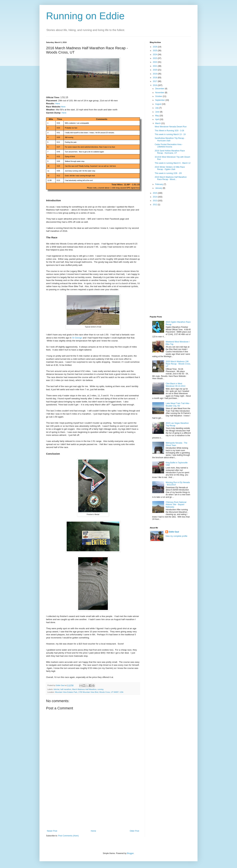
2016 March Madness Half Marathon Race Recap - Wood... (171, 178)
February (159, 184)
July (157, 108)
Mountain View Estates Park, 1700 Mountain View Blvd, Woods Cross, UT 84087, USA (89, 692)
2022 (155, 62)
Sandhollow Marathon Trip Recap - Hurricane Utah (170, 139)
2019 (155, 74)
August (159, 104)
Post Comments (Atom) (68, 836)
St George (77, 338)
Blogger (130, 853)
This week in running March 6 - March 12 (173, 163)
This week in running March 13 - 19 (170, 134)
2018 (155, 78)
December (160, 89)
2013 (155, 201)
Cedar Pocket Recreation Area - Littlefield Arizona (169, 146)
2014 (155, 197)
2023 (155, 58)
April (157, 119)
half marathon (66, 689)
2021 (155, 66)
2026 (155, 47)
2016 (155, 85)
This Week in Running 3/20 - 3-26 (169, 131)
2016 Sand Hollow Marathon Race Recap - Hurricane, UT (170, 152)
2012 (155, 205)
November (160, 93)
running (100, 689)
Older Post (134, 831)
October (159, 96)
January (159, 188)
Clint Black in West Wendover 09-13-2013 (176, 385)
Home (93, 831)
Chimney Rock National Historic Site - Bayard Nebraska (176, 505)
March (158, 123)
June (158, 112)
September (160, 100)
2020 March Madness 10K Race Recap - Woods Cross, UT (178, 364)
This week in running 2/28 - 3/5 (168, 173)
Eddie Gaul (174, 532)
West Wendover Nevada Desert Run (171, 127)
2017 (155, 81)
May (157, 116)
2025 (155, 51)
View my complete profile (176, 536)
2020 (155, 70)
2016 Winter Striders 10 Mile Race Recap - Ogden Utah (170, 168)
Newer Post (52, 831)
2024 (155, 55)
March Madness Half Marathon (84, 689)
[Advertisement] (93, 805)
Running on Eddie (85, 16)
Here (58, 104)
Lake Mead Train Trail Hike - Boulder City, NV (178, 405)
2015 (155, 193)
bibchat (57, 689)
